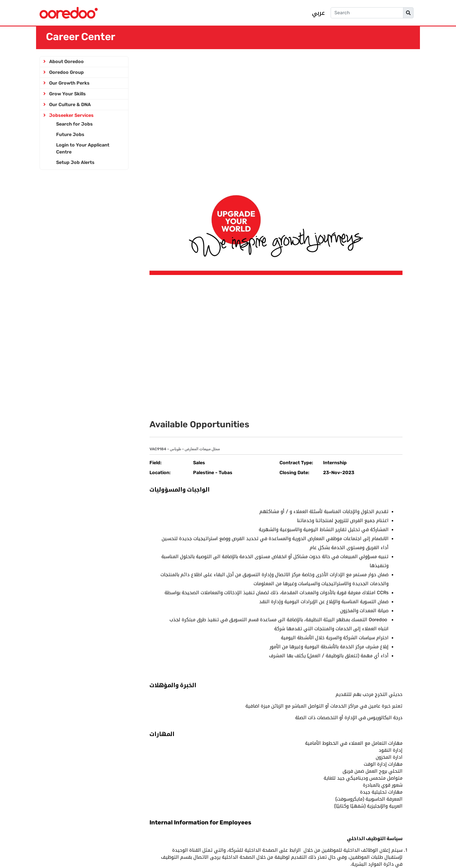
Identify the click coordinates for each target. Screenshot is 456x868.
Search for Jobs (74, 124)
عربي (318, 13)
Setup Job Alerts (75, 162)
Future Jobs (70, 134)
